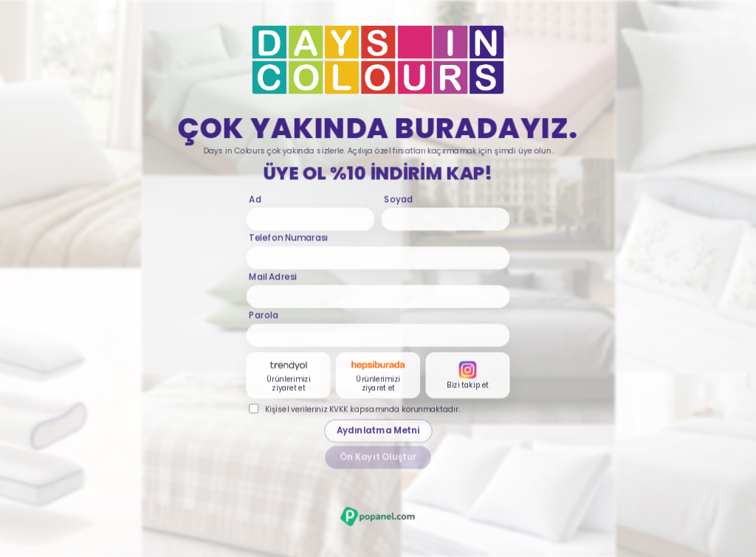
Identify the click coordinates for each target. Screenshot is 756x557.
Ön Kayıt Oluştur (378, 459)
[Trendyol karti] (289, 377)
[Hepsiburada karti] (378, 377)
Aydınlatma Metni (378, 432)
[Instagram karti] (467, 377)
